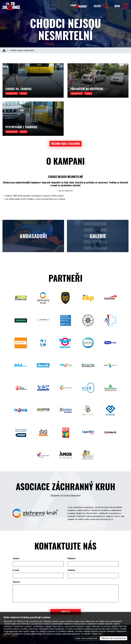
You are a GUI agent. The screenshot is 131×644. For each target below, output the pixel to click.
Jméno (16, 558)
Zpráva (16, 582)
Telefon (71, 570)
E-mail (16, 570)
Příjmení (71, 558)
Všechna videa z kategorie (65, 144)
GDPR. (115, 626)
